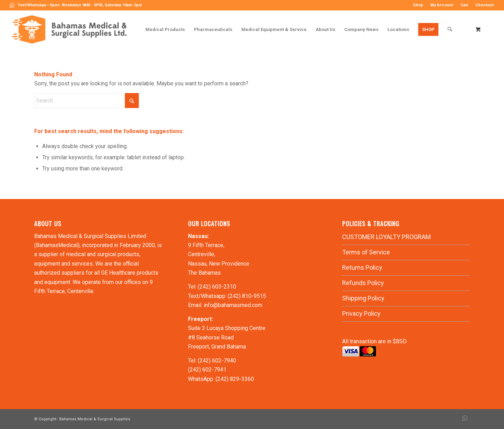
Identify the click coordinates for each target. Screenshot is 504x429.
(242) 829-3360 (235, 379)
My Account (442, 5)
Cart (464, 5)
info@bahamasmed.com (233, 305)
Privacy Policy (361, 313)
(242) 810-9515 (247, 296)
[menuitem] (418, 5)
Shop (418, 5)
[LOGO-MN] (72, 29)
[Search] (450, 29)
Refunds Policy (363, 283)
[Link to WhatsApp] (12, 5)
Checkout (485, 5)
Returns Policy (362, 267)
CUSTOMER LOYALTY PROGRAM (386, 237)
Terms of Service (366, 252)
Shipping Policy (363, 298)
